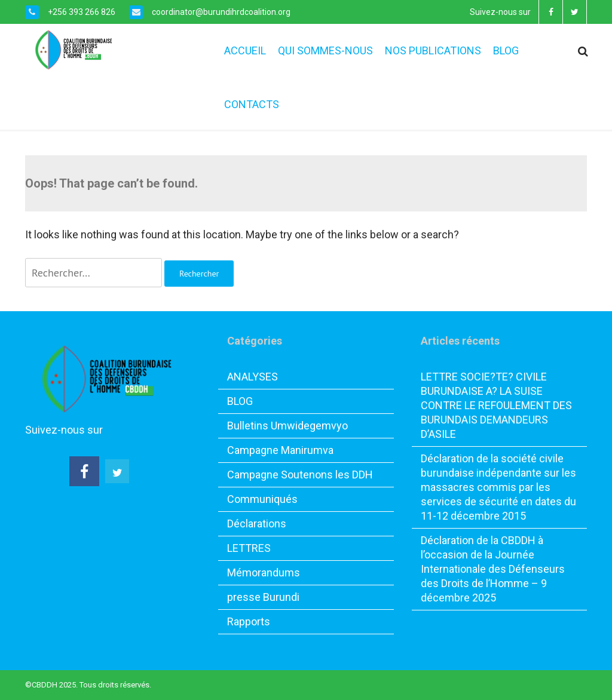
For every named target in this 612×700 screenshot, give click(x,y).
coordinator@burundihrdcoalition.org (220, 12)
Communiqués (262, 499)
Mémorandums (264, 572)
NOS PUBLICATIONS (433, 50)
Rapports (249, 621)
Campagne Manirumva (280, 450)
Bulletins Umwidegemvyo (287, 426)
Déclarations (257, 524)
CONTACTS (252, 104)
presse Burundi (263, 597)
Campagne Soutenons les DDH (300, 475)
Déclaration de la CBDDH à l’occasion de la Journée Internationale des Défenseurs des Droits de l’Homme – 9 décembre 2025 (493, 569)
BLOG (506, 50)
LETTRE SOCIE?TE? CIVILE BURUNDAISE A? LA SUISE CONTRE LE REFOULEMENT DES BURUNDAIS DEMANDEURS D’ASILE (496, 405)
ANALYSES (253, 377)
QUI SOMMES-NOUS (325, 50)
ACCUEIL (245, 50)
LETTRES (249, 548)
